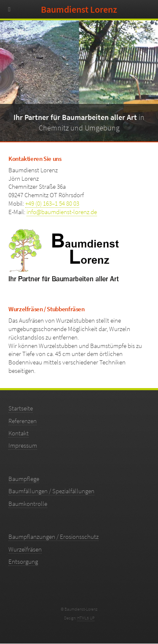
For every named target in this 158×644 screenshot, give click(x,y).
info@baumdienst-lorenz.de (62, 212)
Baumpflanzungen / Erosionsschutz (54, 537)
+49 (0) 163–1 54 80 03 (52, 204)
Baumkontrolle (28, 504)
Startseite (21, 408)
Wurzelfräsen (25, 549)
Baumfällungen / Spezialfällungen (51, 491)
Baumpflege (24, 479)
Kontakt (19, 433)
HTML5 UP (86, 618)
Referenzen (23, 421)
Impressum (23, 446)
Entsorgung (23, 562)
